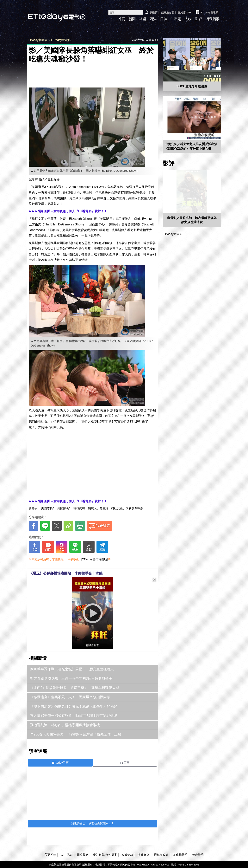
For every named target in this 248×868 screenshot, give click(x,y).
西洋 (153, 19)
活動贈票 (213, 19)
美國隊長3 (48, 508)
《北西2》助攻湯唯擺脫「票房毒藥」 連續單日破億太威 (75, 688)
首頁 (121, 19)
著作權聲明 (180, 855)
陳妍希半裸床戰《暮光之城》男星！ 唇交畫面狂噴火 (72, 669)
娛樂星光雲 (167, 13)
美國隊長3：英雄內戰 (71, 508)
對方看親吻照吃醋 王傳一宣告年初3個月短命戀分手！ (73, 678)
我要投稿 (50, 855)
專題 (177, 19)
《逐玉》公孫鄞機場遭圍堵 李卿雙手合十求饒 (66, 573)
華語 (143, 19)
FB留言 (125, 763)
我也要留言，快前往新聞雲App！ (93, 823)
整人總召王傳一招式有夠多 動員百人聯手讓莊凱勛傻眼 (74, 716)
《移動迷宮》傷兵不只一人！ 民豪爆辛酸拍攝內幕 (70, 697)
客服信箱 (127, 855)
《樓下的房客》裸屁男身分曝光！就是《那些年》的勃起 (74, 706)
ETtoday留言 (60, 763)
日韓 (164, 19)
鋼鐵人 (92, 508)
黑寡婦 (104, 508)
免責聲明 (198, 855)
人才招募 (66, 855)
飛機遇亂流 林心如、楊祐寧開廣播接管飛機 (65, 725)
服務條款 (144, 855)
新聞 (132, 19)
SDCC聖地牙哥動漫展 (192, 86)
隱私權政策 (161, 855)
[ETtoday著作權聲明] (94, 559)
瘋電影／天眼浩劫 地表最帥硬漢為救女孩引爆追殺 (192, 220)
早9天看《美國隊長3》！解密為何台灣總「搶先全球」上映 (76, 734)
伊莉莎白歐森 (134, 508)
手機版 (153, 13)
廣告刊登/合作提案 (105, 855)
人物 (188, 19)
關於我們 (83, 855)
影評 (199, 19)
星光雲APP (184, 13)
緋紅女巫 (117, 508)
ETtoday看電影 (51, 14)
